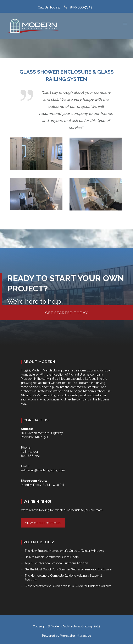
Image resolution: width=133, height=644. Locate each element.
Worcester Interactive (76, 636)
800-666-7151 (81, 7)
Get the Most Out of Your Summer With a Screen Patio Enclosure (68, 569)
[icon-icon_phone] (66, 7)
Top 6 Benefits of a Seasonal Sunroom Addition (56, 563)
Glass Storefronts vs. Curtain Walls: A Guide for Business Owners (68, 586)
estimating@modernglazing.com (43, 470)
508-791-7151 (29, 452)
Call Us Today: (49, 7)
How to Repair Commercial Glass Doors (52, 557)
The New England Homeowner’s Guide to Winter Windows (64, 551)
